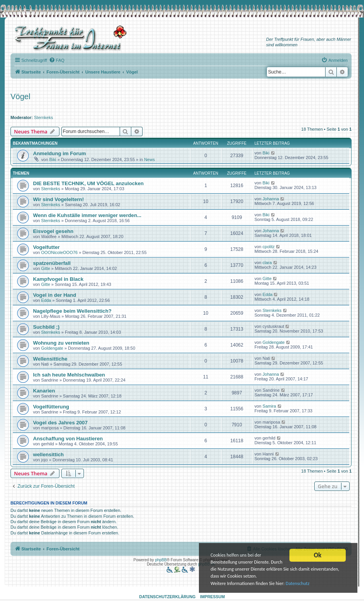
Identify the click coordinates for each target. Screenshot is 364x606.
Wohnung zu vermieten (61, 343)
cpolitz (269, 247)
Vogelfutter (46, 247)
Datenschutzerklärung (167, 597)
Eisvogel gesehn (53, 231)
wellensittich (48, 454)
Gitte (46, 268)
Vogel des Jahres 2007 (60, 423)
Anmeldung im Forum (59, 153)
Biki (53, 159)
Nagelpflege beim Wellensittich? (72, 311)
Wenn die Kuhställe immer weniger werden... (87, 215)
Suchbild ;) (46, 327)
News (150, 159)
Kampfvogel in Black (58, 279)
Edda (46, 300)
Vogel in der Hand (55, 295)
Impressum (212, 597)
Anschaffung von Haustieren (68, 439)
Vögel (20, 96)
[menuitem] (57, 60)
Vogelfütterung (51, 407)
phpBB (161, 560)
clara (267, 263)
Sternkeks (44, 117)
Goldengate (52, 348)
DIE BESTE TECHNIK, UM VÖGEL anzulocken (88, 183)
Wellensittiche (50, 359)
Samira (269, 406)
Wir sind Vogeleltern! (58, 199)
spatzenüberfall (52, 263)
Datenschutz (227, 583)
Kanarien (44, 391)
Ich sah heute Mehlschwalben (69, 375)
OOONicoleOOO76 (59, 252)
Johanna (271, 199)
